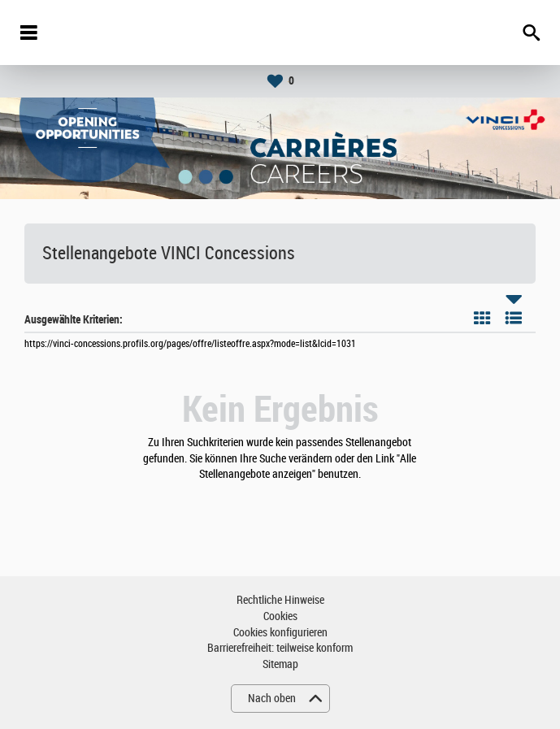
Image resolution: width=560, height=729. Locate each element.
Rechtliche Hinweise (280, 600)
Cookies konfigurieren (280, 633)
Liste (514, 318)
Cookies (280, 616)
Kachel (482, 318)
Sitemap (280, 664)
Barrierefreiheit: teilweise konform (280, 648)
